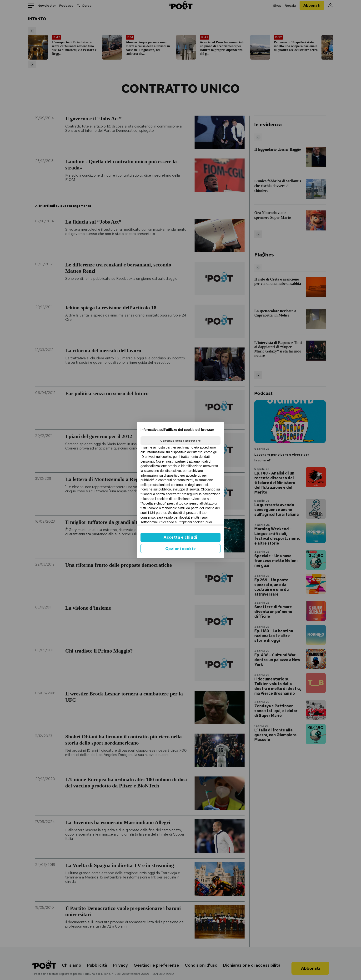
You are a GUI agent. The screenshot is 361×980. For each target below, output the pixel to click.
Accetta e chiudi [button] (180, 537)
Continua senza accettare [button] (180, 441)
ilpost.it (185, 517)
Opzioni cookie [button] (181, 549)
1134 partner (157, 513)
